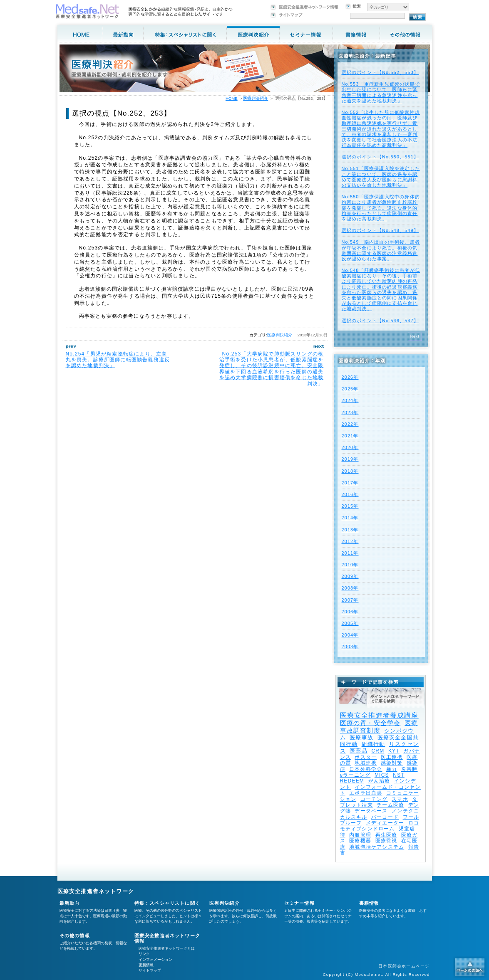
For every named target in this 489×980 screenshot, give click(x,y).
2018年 (350, 471)
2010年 (350, 565)
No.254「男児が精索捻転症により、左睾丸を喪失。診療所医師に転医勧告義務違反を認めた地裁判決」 (118, 360)
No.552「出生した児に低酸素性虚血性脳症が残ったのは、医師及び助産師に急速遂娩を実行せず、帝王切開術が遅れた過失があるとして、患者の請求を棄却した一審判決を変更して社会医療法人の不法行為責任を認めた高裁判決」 (381, 129)
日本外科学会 (366, 769)
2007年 (350, 600)
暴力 (392, 769)
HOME (232, 98)
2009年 (350, 576)
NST (399, 775)
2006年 (350, 612)
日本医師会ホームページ (404, 966)
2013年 (350, 530)
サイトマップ (150, 970)
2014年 (350, 518)
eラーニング (355, 775)
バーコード (385, 817)
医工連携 (392, 757)
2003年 (350, 647)
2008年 (350, 588)
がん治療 (379, 781)
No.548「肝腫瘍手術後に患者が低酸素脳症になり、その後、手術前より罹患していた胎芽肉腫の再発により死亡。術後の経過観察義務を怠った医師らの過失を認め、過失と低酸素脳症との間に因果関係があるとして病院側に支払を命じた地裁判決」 (381, 289)
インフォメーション (155, 960)
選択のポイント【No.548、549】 (380, 230)
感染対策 (392, 763)
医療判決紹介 (280, 335)
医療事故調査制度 (379, 727)
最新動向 (70, 903)
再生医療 (386, 835)
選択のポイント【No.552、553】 (380, 72)
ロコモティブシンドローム (380, 826)
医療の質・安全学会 (370, 723)
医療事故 (361, 737)
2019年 (350, 459)
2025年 (350, 389)
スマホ (400, 799)
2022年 (350, 424)
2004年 (350, 635)
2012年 (350, 541)
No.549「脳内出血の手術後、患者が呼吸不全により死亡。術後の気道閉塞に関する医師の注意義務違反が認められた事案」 (381, 250)
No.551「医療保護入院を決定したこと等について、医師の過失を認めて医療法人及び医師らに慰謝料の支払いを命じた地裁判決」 (381, 177)
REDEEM (352, 781)
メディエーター (385, 823)
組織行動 (374, 744)
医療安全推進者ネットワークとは (167, 948)
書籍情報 (369, 903)
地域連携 (366, 763)
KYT (394, 751)
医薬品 (359, 751)
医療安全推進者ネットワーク (96, 891)
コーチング (374, 799)
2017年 (350, 483)
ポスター (366, 757)
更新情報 (146, 965)
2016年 (350, 494)
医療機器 (360, 841)
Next (415, 336)
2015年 (350, 506)
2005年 (350, 623)
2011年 (350, 553)
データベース (371, 811)
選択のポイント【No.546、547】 (380, 321)
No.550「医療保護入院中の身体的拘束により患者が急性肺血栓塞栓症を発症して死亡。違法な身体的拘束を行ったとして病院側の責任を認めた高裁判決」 (381, 208)
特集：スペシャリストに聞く (168, 903)
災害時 (410, 769)
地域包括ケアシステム (377, 847)
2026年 (350, 377)
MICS (382, 775)
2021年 (350, 436)
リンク (144, 954)
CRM (378, 751)
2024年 (350, 400)
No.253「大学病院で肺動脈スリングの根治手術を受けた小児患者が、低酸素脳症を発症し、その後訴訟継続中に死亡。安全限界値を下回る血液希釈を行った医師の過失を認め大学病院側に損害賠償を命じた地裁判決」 (272, 369)
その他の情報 (75, 936)
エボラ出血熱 (366, 793)
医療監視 (386, 841)
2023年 (350, 412)
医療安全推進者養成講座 (379, 715)
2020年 (350, 447)
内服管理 (360, 835)
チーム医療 (390, 805)
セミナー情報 (299, 903)
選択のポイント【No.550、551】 (380, 157)
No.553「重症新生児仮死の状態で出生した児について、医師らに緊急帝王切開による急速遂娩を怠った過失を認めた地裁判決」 (381, 92)
